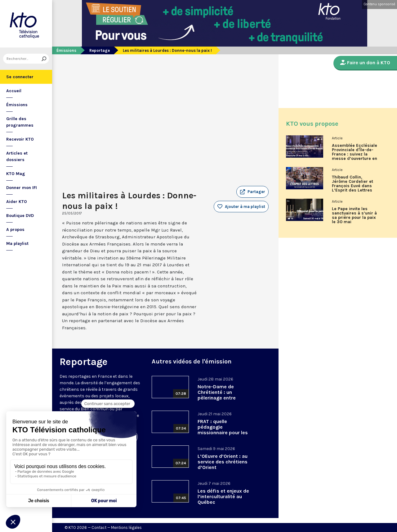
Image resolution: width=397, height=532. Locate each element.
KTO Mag (16, 174)
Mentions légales (126, 527)
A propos (15, 230)
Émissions (17, 105)
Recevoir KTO (20, 139)
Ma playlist (17, 243)
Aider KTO (17, 202)
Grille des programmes (20, 122)
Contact (99, 527)
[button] (252, 192)
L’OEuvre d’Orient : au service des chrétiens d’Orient (223, 462)
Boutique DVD (20, 216)
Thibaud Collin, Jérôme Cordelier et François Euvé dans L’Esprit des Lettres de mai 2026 (352, 186)
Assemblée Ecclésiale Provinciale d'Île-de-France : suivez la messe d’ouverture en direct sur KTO (355, 154)
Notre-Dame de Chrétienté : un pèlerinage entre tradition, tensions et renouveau (222, 398)
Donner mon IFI (22, 188)
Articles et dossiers (17, 156)
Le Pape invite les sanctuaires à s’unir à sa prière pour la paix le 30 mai (354, 215)
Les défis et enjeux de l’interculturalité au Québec (223, 496)
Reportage (100, 50)
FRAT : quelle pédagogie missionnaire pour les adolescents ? (223, 430)
